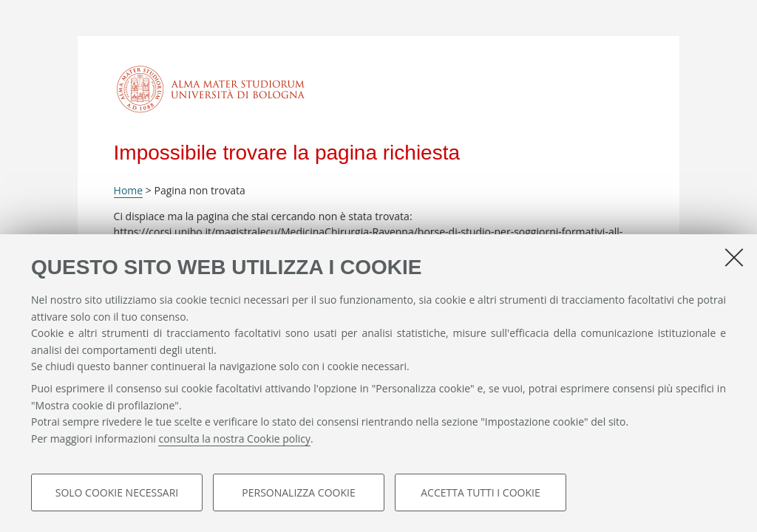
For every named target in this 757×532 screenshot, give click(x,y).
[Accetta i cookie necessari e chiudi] (734, 257)
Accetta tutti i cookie (480, 492)
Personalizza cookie (298, 492)
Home (129, 190)
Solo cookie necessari (117, 492)
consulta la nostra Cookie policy (234, 439)
